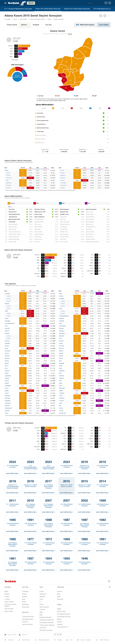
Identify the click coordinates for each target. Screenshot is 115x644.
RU (100, 3)
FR (97, 3)
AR (95, 3)
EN (92, 3)
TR (89, 3)
